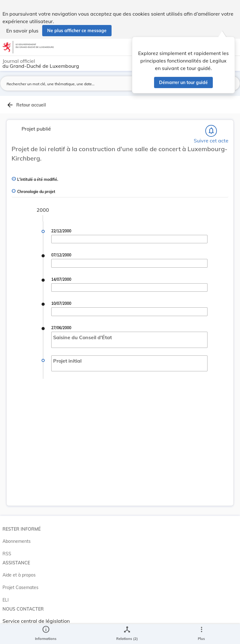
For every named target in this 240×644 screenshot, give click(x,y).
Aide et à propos (19, 575)
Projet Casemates (20, 587)
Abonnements (17, 541)
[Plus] (201, 634)
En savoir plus (22, 31)
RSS (7, 554)
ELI (6, 600)
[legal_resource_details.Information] (46, 634)
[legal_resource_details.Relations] (127, 634)
